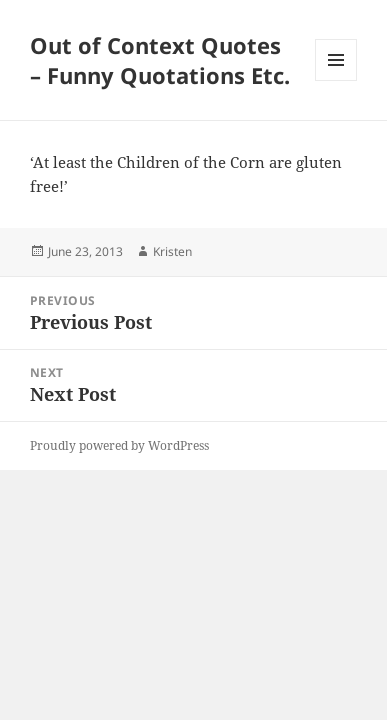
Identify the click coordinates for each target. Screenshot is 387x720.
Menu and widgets (336, 80)
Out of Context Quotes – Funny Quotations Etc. (160, 60)
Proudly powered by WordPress (119, 445)
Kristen (172, 251)
